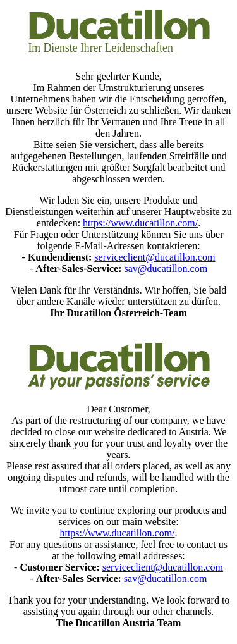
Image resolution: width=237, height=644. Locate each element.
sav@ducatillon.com (166, 269)
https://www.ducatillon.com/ (140, 223)
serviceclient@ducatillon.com (155, 257)
